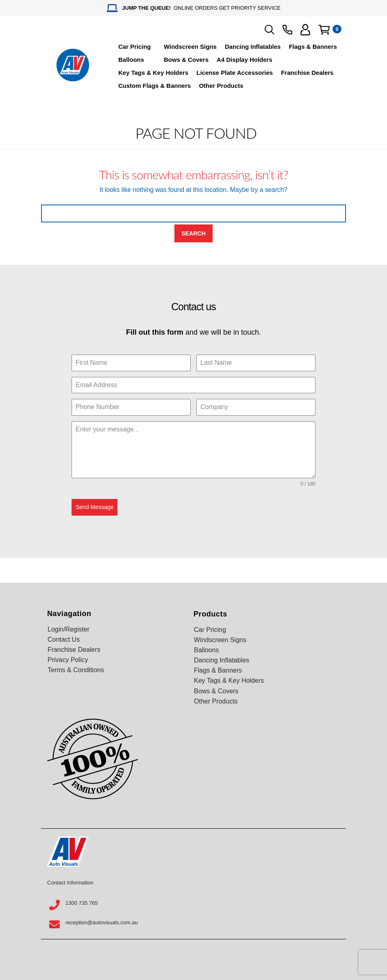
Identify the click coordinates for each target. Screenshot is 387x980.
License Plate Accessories (235, 73)
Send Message (95, 507)
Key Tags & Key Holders (153, 73)
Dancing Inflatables (253, 47)
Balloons (131, 60)
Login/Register (68, 629)
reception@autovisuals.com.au (102, 922)
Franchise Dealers (307, 73)
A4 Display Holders (245, 60)
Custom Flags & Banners (154, 86)
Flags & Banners (313, 47)
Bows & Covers (186, 60)
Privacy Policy (68, 660)
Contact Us (64, 639)
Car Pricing (135, 47)
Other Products (221, 86)
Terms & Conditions (76, 670)
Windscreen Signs (190, 47)
